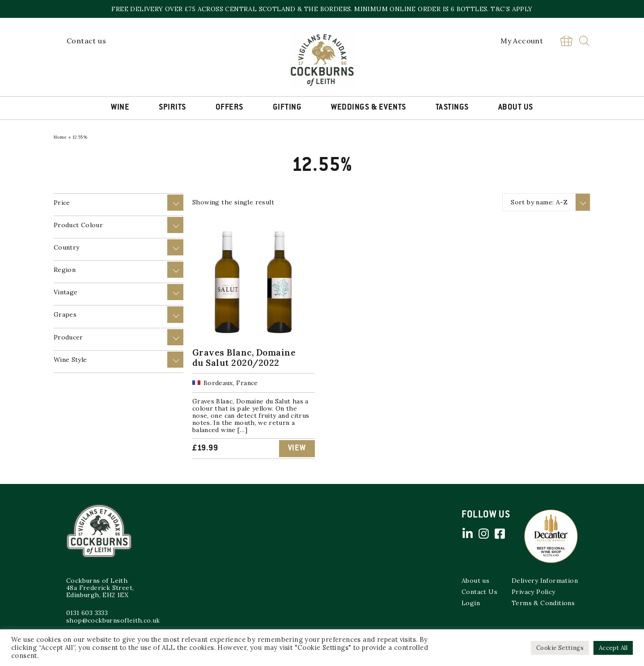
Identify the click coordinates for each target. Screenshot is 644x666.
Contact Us (479, 592)
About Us (516, 108)
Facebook (500, 534)
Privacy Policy (534, 592)
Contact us (86, 41)
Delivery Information (545, 581)
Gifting (287, 108)
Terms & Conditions (543, 603)
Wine (120, 108)
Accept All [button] (613, 648)
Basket (566, 41)
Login (471, 603)
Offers (229, 108)
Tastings (452, 108)
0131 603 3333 (87, 613)
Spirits (172, 108)
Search (584, 41)
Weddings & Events (369, 108)
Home (60, 137)
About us (475, 581)
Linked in (467, 534)
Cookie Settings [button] (560, 648)
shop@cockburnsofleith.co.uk (113, 620)
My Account (522, 41)
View (297, 449)
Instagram (483, 534)
